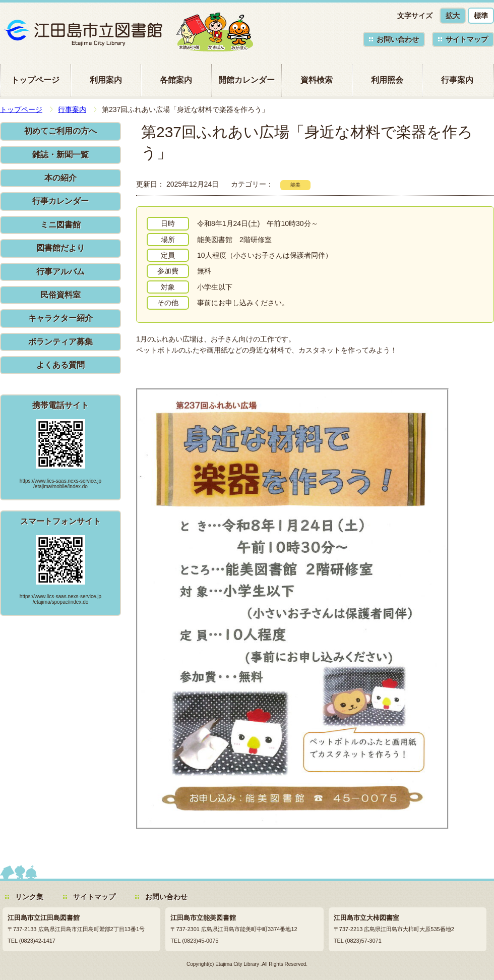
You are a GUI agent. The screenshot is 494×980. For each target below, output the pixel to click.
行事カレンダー (60, 201)
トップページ (35, 80)
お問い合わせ (398, 39)
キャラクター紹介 (60, 318)
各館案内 (176, 80)
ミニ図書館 (60, 225)
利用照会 (387, 80)
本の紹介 (60, 178)
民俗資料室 (60, 295)
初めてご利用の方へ (60, 131)
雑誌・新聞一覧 (60, 155)
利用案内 (106, 80)
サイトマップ (467, 39)
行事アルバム (60, 272)
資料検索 (317, 80)
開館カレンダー (246, 80)
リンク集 (29, 897)
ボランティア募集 (60, 342)
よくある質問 (60, 365)
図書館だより (60, 248)
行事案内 (457, 80)
